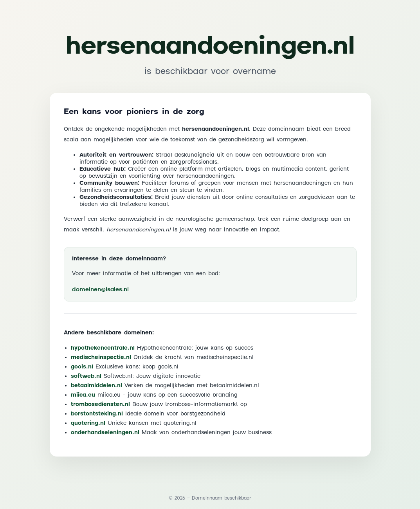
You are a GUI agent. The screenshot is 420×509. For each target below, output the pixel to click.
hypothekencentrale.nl (103, 348)
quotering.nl (88, 423)
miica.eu (83, 395)
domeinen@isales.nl (100, 290)
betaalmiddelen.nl (96, 386)
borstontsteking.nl (97, 414)
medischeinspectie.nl (101, 357)
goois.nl (82, 367)
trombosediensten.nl (100, 404)
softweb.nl (86, 376)
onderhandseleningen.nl (105, 433)
